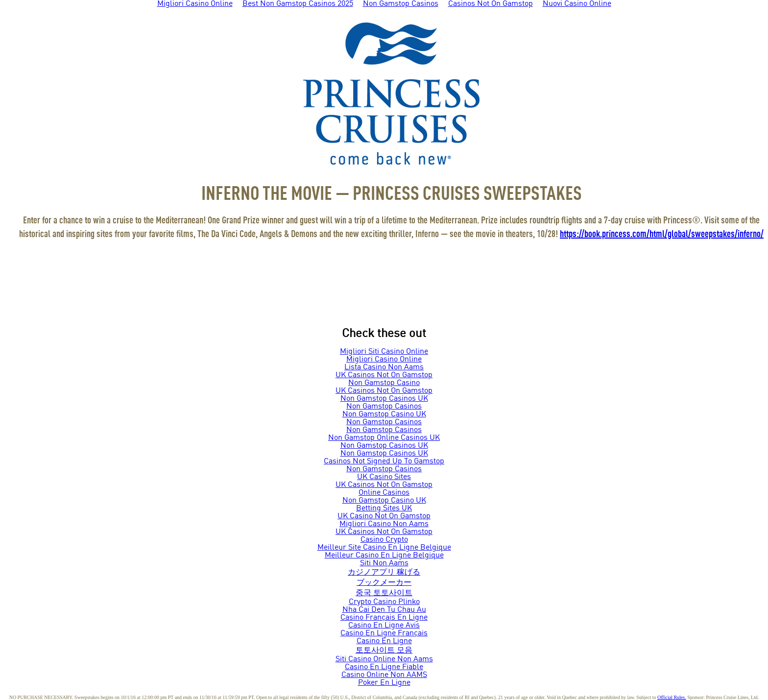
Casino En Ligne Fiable (384, 667)
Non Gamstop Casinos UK (384, 399)
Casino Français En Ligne (384, 618)
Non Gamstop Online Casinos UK (384, 438)
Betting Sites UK (384, 508)
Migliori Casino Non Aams (384, 524)
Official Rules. (672, 697)
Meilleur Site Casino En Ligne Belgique (384, 548)
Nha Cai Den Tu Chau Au (384, 610)
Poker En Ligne (384, 683)
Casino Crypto (384, 540)
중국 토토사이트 (384, 593)
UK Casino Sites (384, 477)
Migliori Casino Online (384, 360)
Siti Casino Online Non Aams (384, 659)
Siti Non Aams (384, 563)
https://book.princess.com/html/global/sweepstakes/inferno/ (662, 235)
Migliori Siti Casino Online (384, 352)
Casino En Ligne (384, 641)
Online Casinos (384, 493)
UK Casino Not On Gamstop (384, 516)
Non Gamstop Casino (384, 383)
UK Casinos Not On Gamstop (384, 375)
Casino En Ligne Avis (384, 626)
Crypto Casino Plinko (384, 602)
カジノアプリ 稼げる (384, 573)
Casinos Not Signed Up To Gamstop (384, 461)
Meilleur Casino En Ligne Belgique (384, 555)
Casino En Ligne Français (384, 633)
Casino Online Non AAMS (384, 675)
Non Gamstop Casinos (384, 407)
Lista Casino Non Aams (384, 367)
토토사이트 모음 (384, 651)
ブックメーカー (384, 583)
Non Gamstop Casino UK (384, 414)
